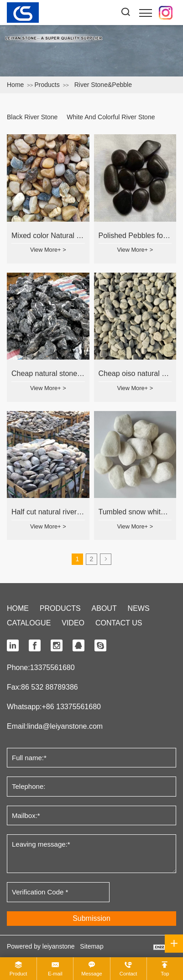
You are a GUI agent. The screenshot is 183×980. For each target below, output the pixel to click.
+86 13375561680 (71, 707)
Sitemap (91, 946)
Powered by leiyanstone (41, 946)
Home (15, 85)
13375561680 (52, 668)
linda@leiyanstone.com (65, 726)
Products (47, 85)
